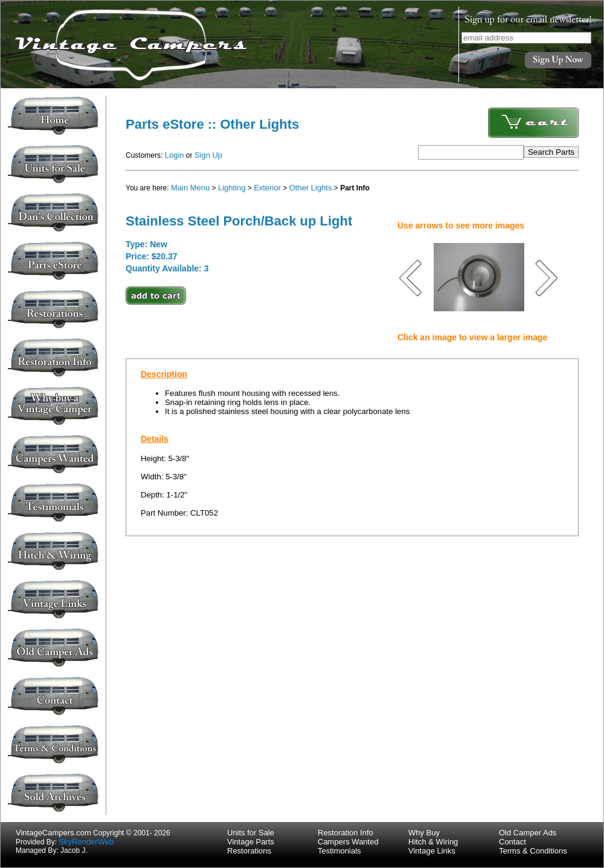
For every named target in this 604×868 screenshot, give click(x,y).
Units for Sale (251, 833)
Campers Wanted (348, 842)
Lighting (232, 188)
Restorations (249, 851)
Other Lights (311, 188)
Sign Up (208, 155)
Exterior (267, 188)
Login (175, 155)
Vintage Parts (251, 842)
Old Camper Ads (528, 833)
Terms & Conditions (533, 851)
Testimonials (339, 851)
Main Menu (190, 188)
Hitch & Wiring (433, 842)
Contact (512, 842)
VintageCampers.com (53, 833)
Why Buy (424, 833)
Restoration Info (345, 833)
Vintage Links (432, 851)
